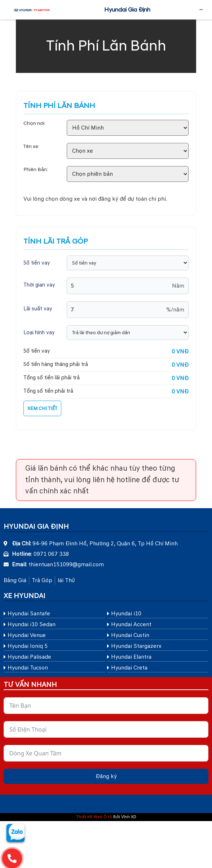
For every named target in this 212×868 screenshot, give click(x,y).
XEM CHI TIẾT (42, 408)
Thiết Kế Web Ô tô (94, 817)
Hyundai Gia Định (127, 10)
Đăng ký (106, 776)
